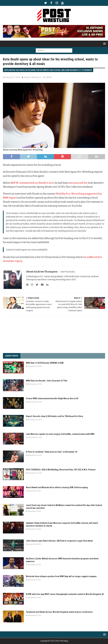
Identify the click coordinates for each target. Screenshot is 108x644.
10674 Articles (68, 272)
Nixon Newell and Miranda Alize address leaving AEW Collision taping (57, 487)
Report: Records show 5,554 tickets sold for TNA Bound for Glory (54, 416)
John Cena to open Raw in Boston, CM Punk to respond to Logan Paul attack (59, 541)
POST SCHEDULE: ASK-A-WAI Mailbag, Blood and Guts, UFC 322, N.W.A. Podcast (61, 470)
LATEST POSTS (12, 356)
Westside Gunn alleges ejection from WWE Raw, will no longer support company (61, 576)
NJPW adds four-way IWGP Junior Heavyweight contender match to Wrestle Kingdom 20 (65, 594)
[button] (104, 44)
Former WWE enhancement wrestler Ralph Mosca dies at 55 (52, 398)
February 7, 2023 (13, 77)
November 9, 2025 (35, 491)
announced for (78, 183)
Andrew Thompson (33, 77)
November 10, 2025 (35, 366)
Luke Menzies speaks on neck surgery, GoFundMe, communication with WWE (60, 434)
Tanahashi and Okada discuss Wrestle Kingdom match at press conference (59, 612)
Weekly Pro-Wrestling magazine (76, 194)
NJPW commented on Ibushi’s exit (32, 183)
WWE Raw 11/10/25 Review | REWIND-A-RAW (45, 363)
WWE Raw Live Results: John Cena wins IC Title (47, 381)
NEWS (49, 77)
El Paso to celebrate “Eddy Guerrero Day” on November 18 (52, 452)
